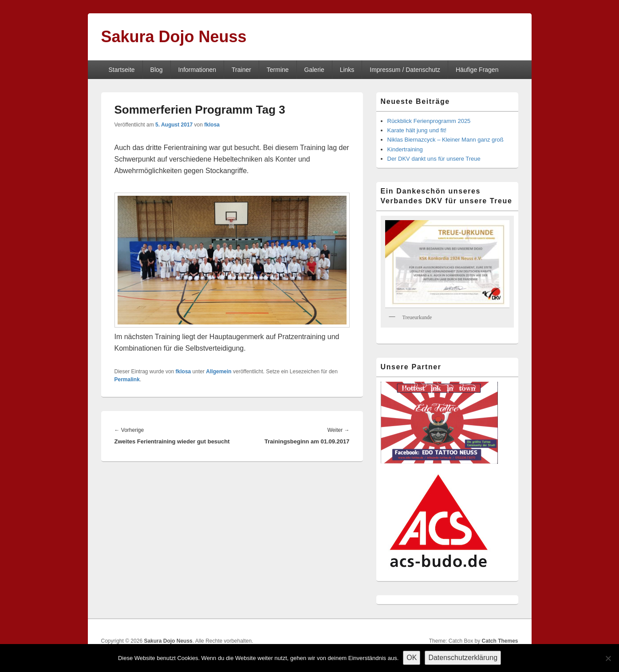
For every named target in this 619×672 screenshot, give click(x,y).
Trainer (241, 70)
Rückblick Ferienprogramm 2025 (429, 121)
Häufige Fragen (477, 70)
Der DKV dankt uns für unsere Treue (434, 159)
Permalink (127, 379)
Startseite (121, 70)
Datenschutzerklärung (463, 658)
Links (347, 70)
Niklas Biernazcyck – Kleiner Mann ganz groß (446, 140)
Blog (157, 70)
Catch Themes (500, 641)
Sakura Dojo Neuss (174, 37)
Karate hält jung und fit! (417, 130)
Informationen (197, 70)
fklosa (212, 125)
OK (412, 658)
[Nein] (608, 658)
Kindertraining (405, 149)
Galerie (314, 70)
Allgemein (219, 372)
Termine (278, 70)
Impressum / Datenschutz (405, 70)
